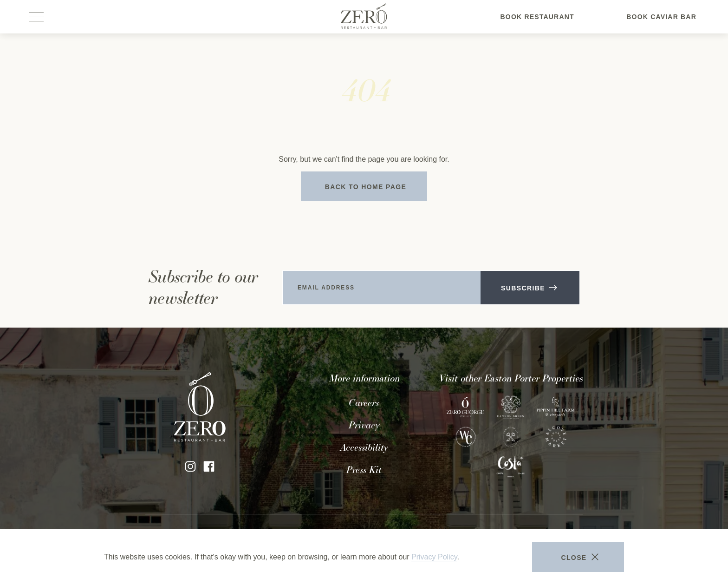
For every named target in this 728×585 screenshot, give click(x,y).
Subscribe (529, 288)
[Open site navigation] (37, 17)
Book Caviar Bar (661, 23)
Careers (364, 403)
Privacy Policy (434, 557)
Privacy (364, 425)
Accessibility (364, 447)
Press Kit (364, 470)
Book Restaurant (537, 23)
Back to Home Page (366, 187)
